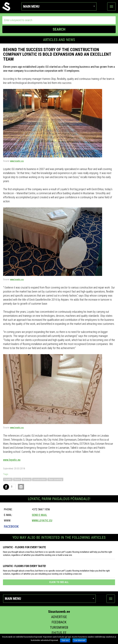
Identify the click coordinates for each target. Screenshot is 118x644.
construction (40, 479)
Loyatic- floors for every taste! (24, 566)
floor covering (55, 479)
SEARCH (59, 29)
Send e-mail (39, 515)
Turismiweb (59, 627)
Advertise (59, 617)
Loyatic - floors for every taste (24, 547)
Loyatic (8, 479)
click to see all (59, 582)
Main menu (59, 6)
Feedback (59, 622)
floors (17, 479)
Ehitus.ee (59, 633)
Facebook (11, 527)
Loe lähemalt (80, 640)
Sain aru (65, 640)
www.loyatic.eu (17, 161)
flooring (27, 479)
